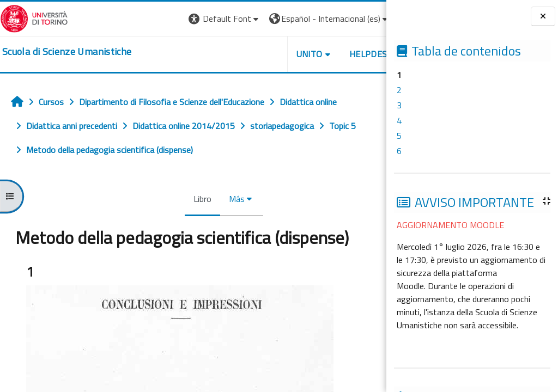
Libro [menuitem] (177, 199)
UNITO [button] (259, 54)
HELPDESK (320, 54)
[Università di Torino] (34, 17)
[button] (174, 19)
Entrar (366, 19)
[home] (67, 52)
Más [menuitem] (212, 199)
